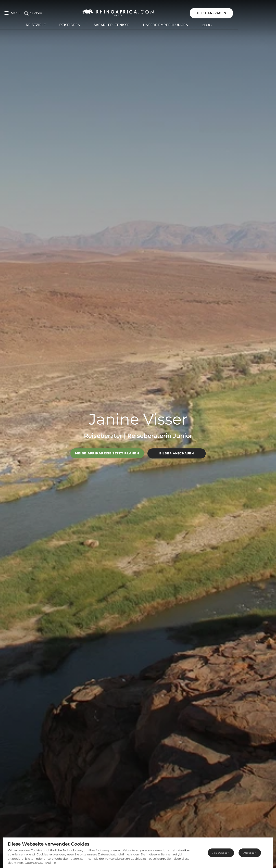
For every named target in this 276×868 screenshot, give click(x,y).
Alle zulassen (221, 853)
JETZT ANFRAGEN (250, 13)
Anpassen (250, 853)
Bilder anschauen (176, 453)
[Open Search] (33, 13)
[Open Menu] (12, 13)
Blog (226, 25)
